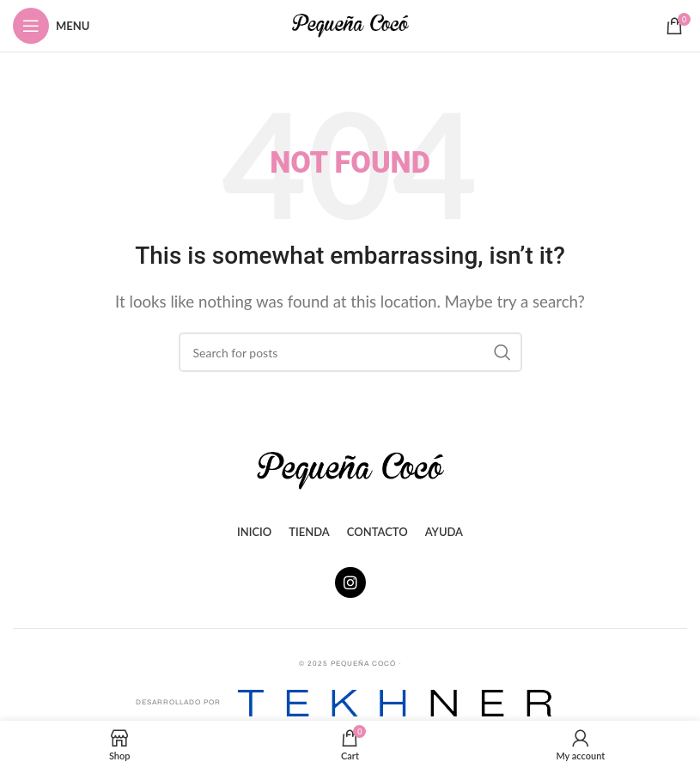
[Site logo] (350, 24)
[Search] (350, 352)
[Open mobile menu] (51, 26)
